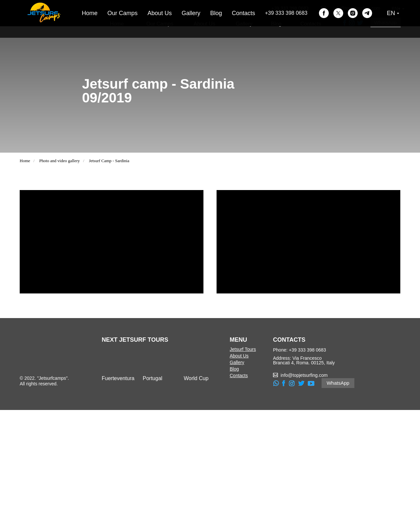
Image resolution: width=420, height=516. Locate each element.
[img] (118, 466)
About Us (204, 24)
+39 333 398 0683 (290, 8)
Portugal (153, 484)
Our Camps (160, 24)
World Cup (196, 484)
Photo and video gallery (59, 161)
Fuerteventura (118, 484)
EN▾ (396, 9)
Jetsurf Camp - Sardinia (109, 161)
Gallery (244, 24)
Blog (276, 24)
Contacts (311, 24)
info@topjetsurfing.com (357, 8)
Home (117, 24)
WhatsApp (385, 22)
